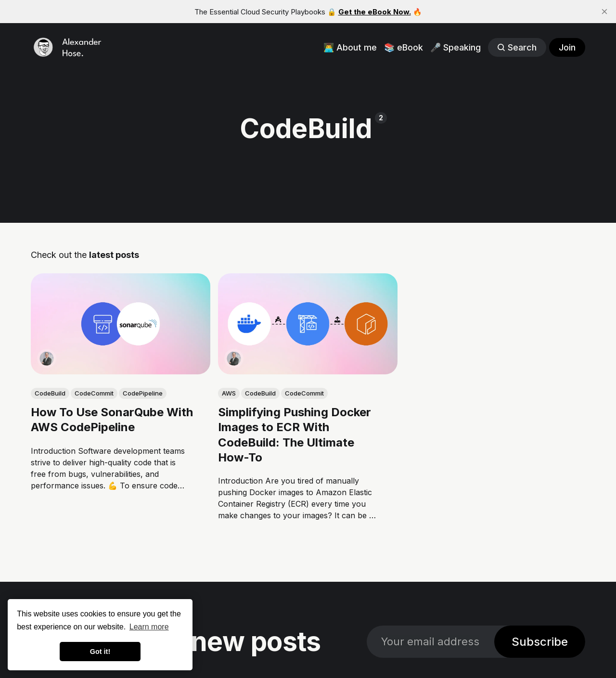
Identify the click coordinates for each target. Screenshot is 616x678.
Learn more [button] (149, 627)
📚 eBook (404, 47)
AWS (229, 393)
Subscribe (540, 642)
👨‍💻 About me (350, 47)
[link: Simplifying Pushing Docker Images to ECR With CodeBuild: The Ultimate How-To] (308, 371)
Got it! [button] (100, 652)
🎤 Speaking (456, 47)
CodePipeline (143, 393)
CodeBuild (50, 393)
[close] (604, 12)
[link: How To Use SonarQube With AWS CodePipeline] (121, 371)
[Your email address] (430, 642)
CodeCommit (94, 393)
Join (567, 47)
